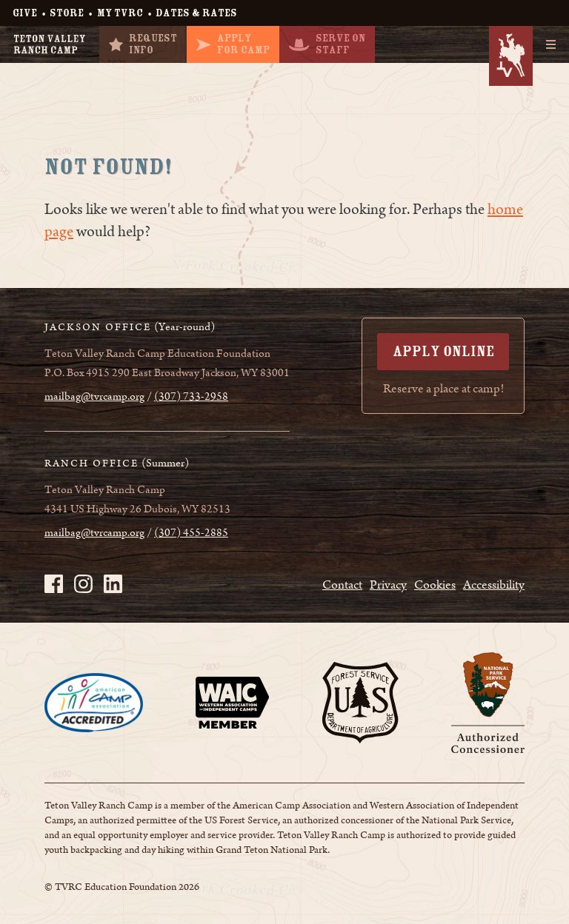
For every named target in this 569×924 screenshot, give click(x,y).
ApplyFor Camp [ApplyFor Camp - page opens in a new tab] (233, 44)
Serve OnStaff (327, 44)
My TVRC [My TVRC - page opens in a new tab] (120, 13)
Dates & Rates (196, 13)
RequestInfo (143, 44)
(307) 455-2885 (191, 533)
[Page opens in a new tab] (94, 703)
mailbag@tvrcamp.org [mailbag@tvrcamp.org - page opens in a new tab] (94, 397)
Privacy (388, 585)
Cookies (435, 585)
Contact (342, 585)
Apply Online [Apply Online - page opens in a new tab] (443, 351)
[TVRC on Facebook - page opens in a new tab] (54, 584)
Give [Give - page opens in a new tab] (25, 13)
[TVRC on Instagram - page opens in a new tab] (83, 584)
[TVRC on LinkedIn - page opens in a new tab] (113, 584)
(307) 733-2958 (191, 397)
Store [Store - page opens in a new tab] (67, 13)
